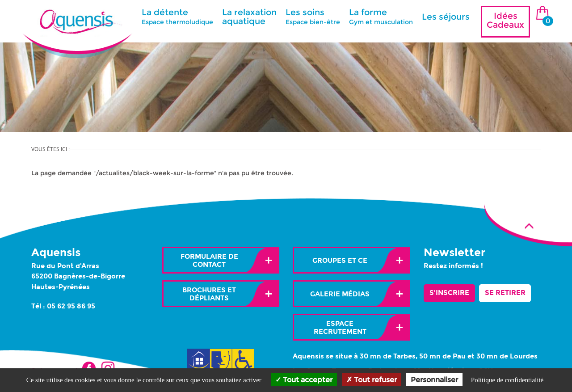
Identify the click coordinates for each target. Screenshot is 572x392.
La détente (177, 17)
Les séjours (446, 17)
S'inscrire (449, 293)
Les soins (313, 17)
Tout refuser (372, 380)
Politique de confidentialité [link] (507, 380)
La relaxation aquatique (249, 17)
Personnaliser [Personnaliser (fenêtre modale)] (434, 380)
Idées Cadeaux (505, 20)
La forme (381, 17)
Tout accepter (304, 380)
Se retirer (505, 293)
